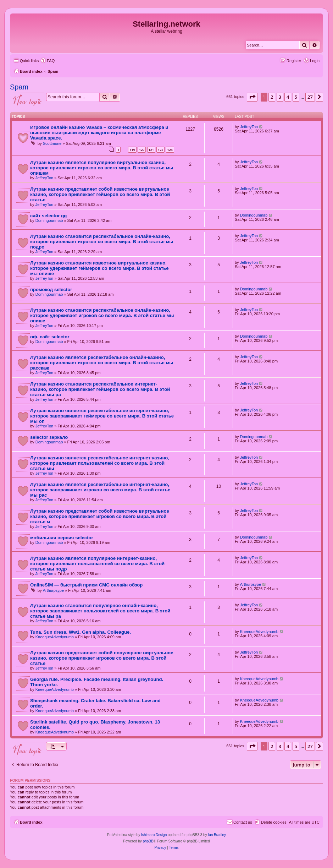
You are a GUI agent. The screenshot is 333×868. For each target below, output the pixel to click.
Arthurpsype (53, 590)
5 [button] (296, 97)
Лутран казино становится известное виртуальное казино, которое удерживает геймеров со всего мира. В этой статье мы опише (99, 268)
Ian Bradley (217, 835)
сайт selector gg (48, 216)
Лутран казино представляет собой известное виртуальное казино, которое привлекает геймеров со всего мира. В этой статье (100, 194)
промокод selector (51, 290)
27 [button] (310, 97)
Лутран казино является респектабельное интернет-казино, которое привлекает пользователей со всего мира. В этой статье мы (100, 463)
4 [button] (288, 97)
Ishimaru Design (154, 835)
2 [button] (272, 97)
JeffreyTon (249, 127)
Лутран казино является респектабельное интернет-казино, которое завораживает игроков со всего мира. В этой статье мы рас (100, 490)
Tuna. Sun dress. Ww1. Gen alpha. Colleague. (81, 632)
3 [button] (280, 97)
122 (160, 150)
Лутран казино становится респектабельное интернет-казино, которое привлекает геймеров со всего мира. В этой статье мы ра (100, 389)
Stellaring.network (166, 24)
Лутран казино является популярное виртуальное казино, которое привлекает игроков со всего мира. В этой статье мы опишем (102, 168)
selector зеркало (49, 437)
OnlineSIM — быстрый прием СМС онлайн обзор (86, 585)
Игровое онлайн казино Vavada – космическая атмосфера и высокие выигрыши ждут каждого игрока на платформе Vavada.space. (99, 133)
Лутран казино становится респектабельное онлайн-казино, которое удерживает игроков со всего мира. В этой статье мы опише (102, 315)
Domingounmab (49, 220)
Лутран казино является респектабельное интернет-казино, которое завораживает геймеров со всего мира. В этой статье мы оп (102, 416)
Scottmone (52, 143)
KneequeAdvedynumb (55, 637)
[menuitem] (48, 61)
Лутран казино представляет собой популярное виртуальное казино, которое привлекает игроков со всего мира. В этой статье (102, 658)
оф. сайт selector (50, 337)
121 (151, 150)
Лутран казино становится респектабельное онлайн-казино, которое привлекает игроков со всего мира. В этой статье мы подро (102, 242)
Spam (19, 87)
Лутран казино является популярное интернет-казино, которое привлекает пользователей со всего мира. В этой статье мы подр (97, 564)
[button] (252, 97)
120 (142, 150)
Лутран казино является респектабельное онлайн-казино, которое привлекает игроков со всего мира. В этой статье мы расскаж (102, 363)
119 (132, 150)
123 (170, 150)
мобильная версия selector (62, 538)
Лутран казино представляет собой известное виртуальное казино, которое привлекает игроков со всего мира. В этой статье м (100, 516)
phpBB (148, 841)
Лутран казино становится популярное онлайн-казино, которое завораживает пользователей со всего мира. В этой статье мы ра (100, 611)
